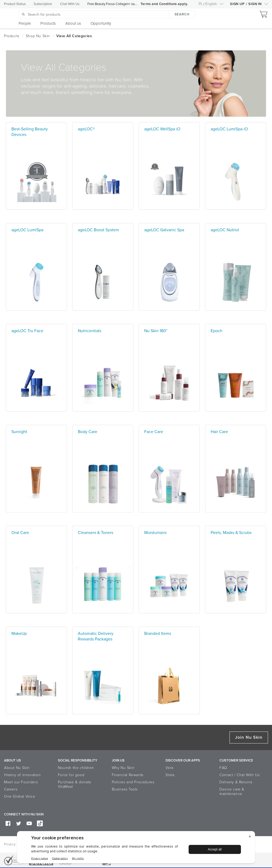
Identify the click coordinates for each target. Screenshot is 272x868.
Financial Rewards (128, 775)
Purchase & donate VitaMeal (75, 784)
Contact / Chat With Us (239, 775)
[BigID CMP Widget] (136, 848)
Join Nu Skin (249, 737)
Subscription (43, 4)
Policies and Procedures (133, 782)
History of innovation (22, 775)
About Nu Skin (17, 768)
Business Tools (125, 789)
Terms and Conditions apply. (164, 4)
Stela (170, 775)
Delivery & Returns (236, 782)
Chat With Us (70, 4)
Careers (11, 789)
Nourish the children (76, 768)
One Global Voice (20, 796)
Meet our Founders (21, 782)
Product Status (15, 4)
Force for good (71, 775)
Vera (169, 768)
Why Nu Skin (123, 768)
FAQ (223, 768)
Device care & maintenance (232, 792)
